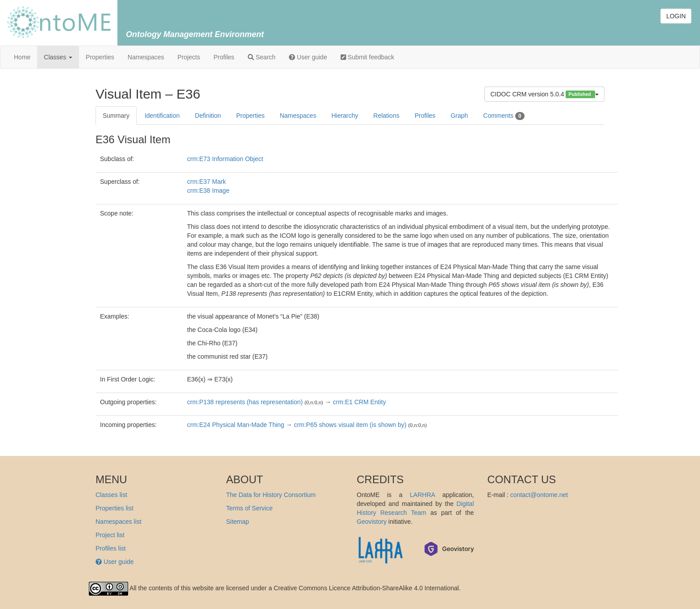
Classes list (111, 495)
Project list (110, 535)
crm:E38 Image (208, 191)
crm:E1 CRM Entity (359, 402)
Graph (459, 116)
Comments (504, 116)
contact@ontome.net (539, 495)
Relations (386, 116)
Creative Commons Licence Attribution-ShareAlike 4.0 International (366, 588)
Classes (58, 57)
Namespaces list (119, 522)
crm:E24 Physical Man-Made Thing (236, 425)
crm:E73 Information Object (225, 159)
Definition (208, 116)
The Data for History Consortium (271, 495)
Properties (100, 57)
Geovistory (372, 522)
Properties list (115, 508)
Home (22, 57)
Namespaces (146, 57)
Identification (162, 116)
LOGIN (676, 16)
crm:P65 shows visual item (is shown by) (350, 425)
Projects (189, 57)
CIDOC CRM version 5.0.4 (544, 94)
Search (262, 57)
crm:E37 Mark (206, 182)
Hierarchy (345, 116)
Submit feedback (367, 57)
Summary (116, 116)
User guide (308, 57)
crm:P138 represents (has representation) (245, 402)
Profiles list (111, 548)
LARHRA (422, 495)
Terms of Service (250, 508)
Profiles (224, 57)
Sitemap (238, 522)
